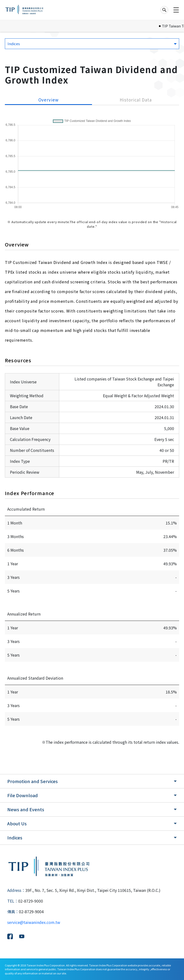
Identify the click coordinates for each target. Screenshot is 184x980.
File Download (23, 795)
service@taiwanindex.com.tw (34, 922)
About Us (17, 823)
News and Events (26, 809)
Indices (15, 837)
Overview (49, 100)
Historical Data (136, 100)
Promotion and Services (33, 781)
